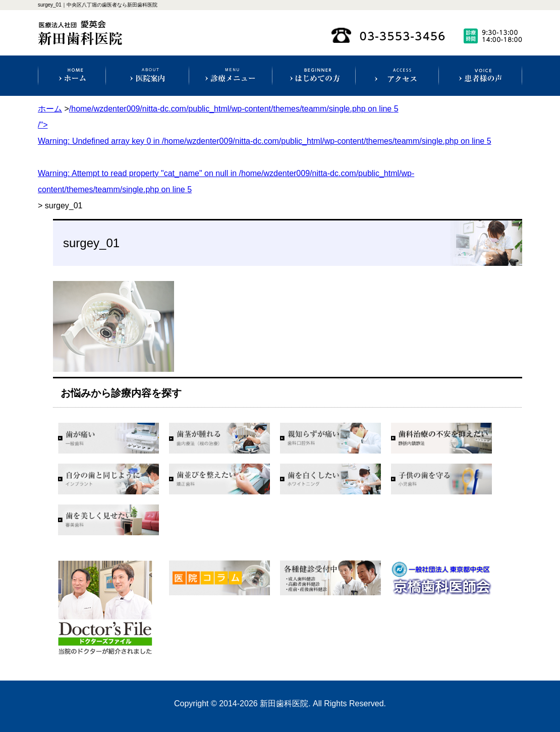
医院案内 (147, 76)
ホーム (72, 76)
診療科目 (231, 76)
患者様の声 (480, 76)
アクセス (397, 76)
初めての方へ (314, 76)
